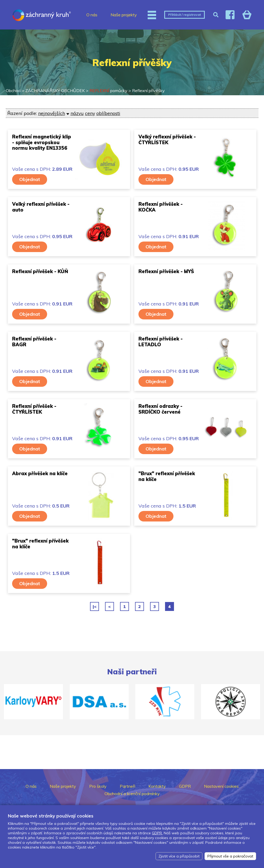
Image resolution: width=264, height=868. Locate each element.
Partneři (128, 786)
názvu (77, 113)
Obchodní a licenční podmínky (132, 794)
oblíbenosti (108, 113)
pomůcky (108, 91)
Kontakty (157, 786)
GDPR (185, 786)
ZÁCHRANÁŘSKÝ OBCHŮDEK (55, 91)
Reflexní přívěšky (148, 91)
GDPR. (157, 833)
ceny (90, 113)
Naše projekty (124, 15)
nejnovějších (52, 113)
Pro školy (98, 786)
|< (95, 606)
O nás (92, 15)
